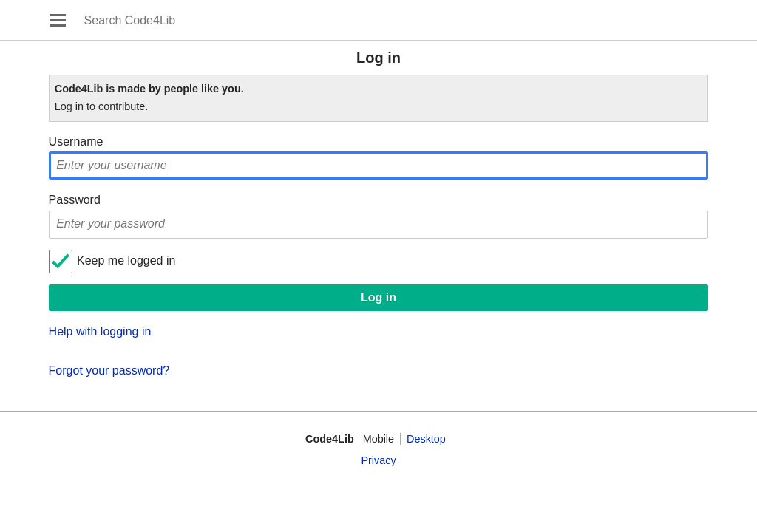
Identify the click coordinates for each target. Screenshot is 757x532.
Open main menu (58, 20)
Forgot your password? (109, 371)
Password (75, 200)
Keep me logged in (126, 260)
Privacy (378, 460)
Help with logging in (100, 331)
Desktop (426, 439)
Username (76, 141)
